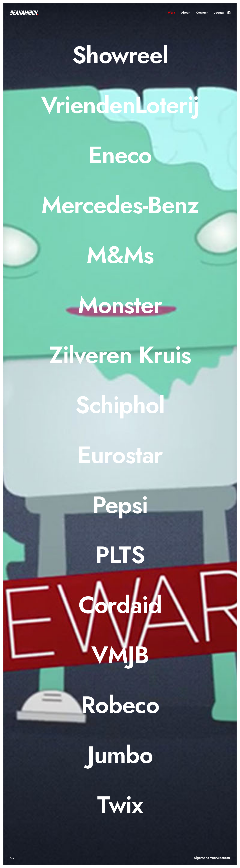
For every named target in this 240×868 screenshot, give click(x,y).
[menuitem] (171, 13)
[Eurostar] (120, 455)
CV (13, 858)
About (185, 13)
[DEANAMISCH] (24, 13)
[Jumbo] (120, 755)
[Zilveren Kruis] (120, 355)
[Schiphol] (120, 405)
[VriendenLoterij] (120, 105)
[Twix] (120, 805)
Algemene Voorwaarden (212, 858)
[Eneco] (120, 155)
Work (171, 13)
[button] (229, 13)
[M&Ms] (120, 255)
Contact (202, 13)
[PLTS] (120, 555)
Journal (219, 13)
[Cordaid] (120, 605)
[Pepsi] (120, 505)
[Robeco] (120, 705)
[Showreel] (120, 55)
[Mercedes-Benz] (120, 205)
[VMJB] (120, 655)
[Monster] (120, 305)
